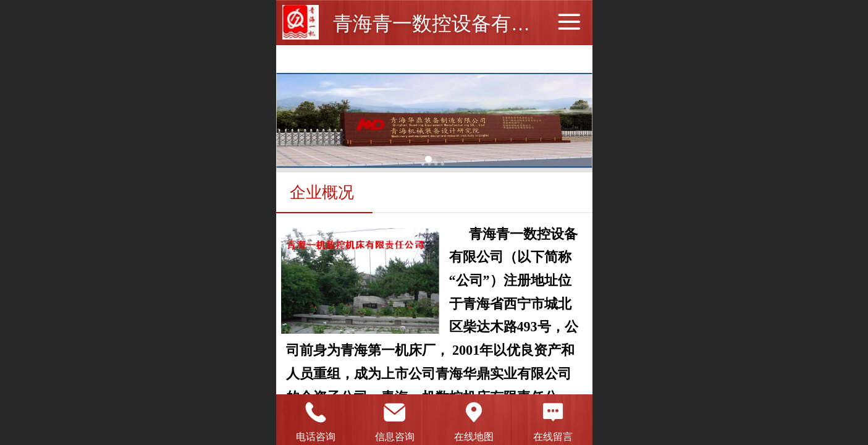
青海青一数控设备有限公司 (452, 23)
